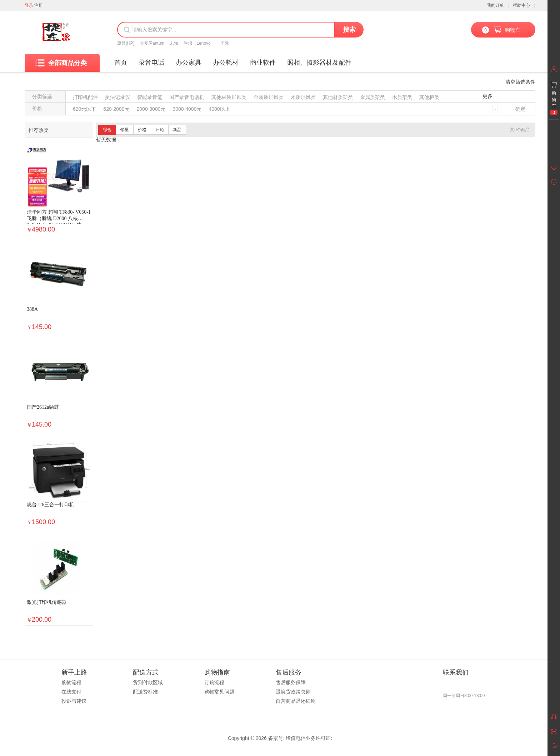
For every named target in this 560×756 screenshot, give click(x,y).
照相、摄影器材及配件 (319, 63)
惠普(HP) (126, 43)
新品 (177, 130)
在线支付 (71, 692)
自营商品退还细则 (296, 701)
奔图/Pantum (152, 43)
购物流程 (71, 682)
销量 (125, 130)
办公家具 (189, 63)
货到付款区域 (148, 682)
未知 (174, 43)
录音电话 (151, 63)
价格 (142, 130)
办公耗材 (226, 63)
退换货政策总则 (293, 692)
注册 (39, 5)
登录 (29, 5)
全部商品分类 (61, 63)
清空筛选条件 (520, 82)
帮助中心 (521, 5)
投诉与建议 (74, 701)
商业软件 (263, 63)
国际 (225, 43)
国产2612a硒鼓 (43, 407)
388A (32, 309)
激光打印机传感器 (47, 602)
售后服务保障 (291, 682)
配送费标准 (145, 692)
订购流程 (214, 682)
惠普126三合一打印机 (51, 505)
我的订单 (495, 5)
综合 (107, 130)
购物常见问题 (219, 692)
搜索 (349, 30)
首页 (121, 63)
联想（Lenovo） (199, 43)
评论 (160, 130)
